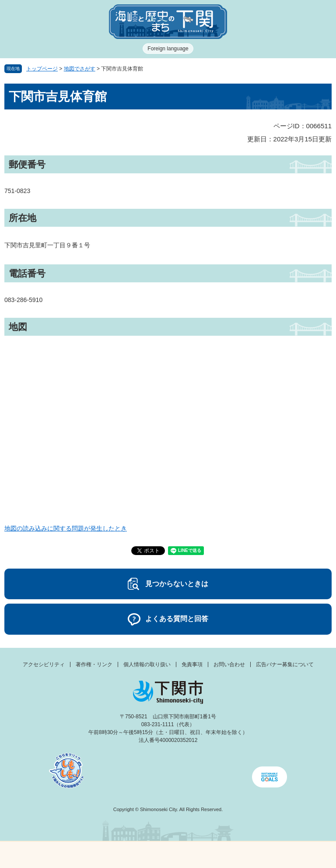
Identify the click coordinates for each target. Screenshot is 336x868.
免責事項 (192, 664)
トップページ (42, 69)
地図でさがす (80, 69)
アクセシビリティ (44, 664)
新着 (126, 855)
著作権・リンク (94, 664)
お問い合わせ (229, 664)
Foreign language (168, 49)
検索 (210, 855)
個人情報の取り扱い (147, 664)
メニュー (42, 852)
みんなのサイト (294, 855)
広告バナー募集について (285, 664)
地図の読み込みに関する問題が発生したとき (66, 528)
